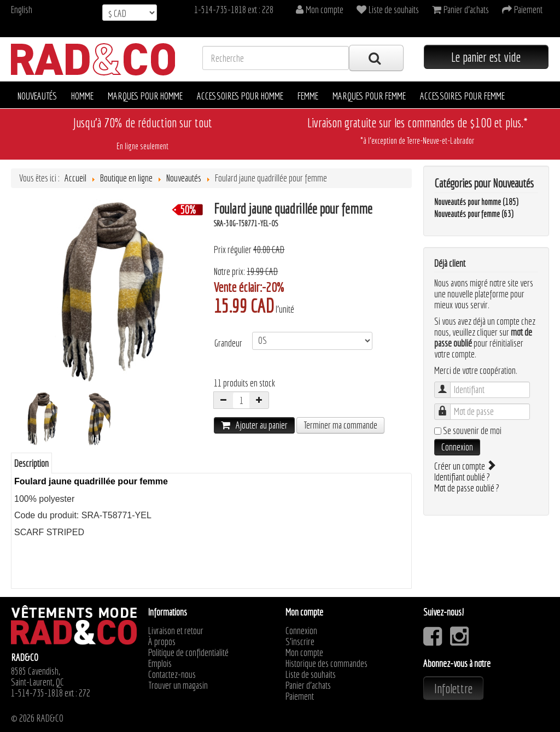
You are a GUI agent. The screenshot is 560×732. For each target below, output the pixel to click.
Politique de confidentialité (188, 653)
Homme (82, 96)
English (22, 10)
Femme (308, 96)
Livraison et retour (176, 631)
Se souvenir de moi (472, 431)
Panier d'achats (308, 686)
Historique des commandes (326, 664)
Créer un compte (464, 466)
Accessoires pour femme (462, 96)
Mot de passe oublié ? (467, 488)
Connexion (457, 447)
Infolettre (453, 688)
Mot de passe (448, 406)
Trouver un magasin (178, 686)
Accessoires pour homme (240, 96)
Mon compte (304, 653)
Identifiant (448, 385)
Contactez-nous (172, 675)
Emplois (160, 664)
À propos (162, 642)
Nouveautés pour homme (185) (476, 202)
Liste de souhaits (311, 675)
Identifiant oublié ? (462, 477)
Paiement (300, 696)
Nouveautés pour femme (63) (474, 214)
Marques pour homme (145, 96)
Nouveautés (37, 96)
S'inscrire (300, 642)
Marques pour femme (369, 96)
